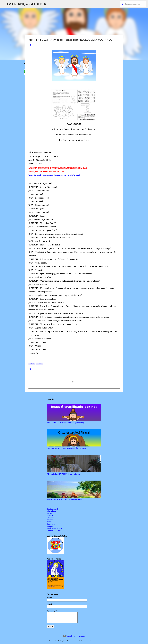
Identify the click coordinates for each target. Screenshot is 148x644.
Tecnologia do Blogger (74, 636)
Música (50, 515)
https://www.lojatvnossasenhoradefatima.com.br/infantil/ (55, 175)
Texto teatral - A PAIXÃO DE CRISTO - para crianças (66, 423)
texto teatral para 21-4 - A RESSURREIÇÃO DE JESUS (66, 448)
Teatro (39, 364)
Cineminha (51, 511)
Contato (50, 526)
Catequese (51, 524)
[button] (30, 45)
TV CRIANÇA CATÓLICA (26, 4)
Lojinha (50, 520)
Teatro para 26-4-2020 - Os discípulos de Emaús (65, 500)
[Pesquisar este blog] (134, 4)
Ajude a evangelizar (55, 528)
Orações (50, 518)
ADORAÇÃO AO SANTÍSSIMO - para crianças (63, 474)
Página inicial (52, 509)
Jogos (32, 364)
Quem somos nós (54, 530)
